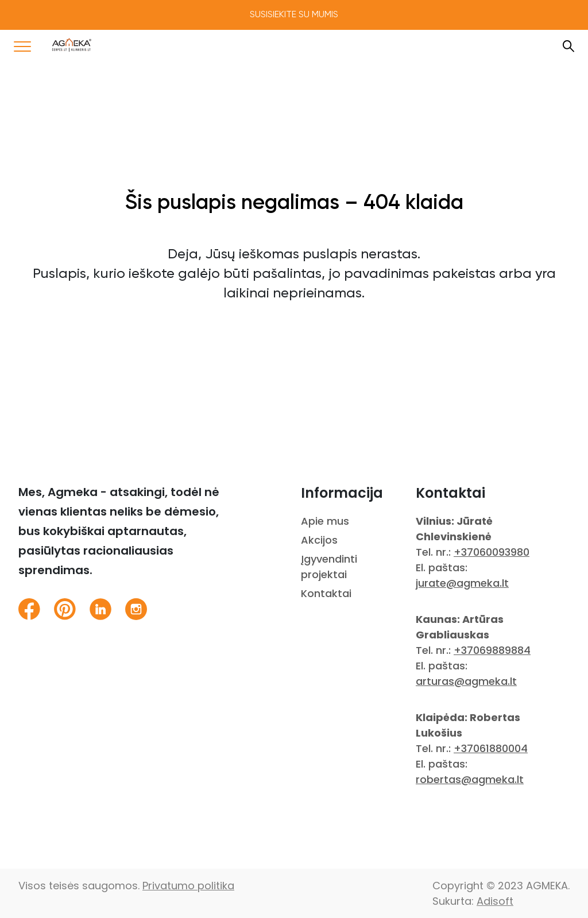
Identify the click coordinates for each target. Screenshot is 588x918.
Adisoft (495, 901)
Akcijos (319, 540)
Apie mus (325, 521)
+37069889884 (492, 650)
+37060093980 (492, 552)
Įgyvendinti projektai (329, 567)
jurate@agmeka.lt (462, 583)
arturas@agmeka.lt (466, 681)
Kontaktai (326, 593)
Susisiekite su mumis (294, 15)
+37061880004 (491, 748)
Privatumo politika (188, 886)
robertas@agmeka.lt (470, 779)
